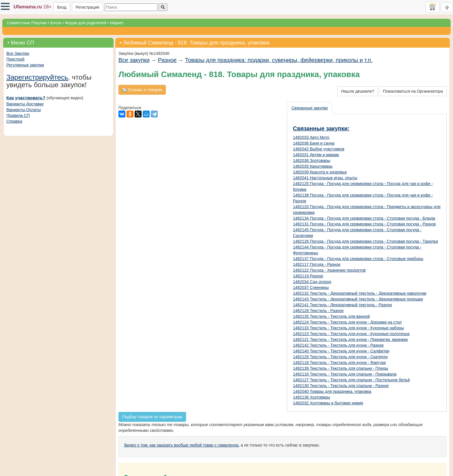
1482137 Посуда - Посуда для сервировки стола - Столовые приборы (358, 259)
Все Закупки (18, 53)
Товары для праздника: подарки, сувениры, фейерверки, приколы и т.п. (279, 60)
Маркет (117, 23)
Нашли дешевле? (358, 91)
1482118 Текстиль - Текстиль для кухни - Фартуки (339, 363)
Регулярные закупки (25, 65)
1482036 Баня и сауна (314, 143)
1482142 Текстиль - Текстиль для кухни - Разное (338, 345)
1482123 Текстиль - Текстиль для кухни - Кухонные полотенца (351, 334)
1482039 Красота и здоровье (320, 172)
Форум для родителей (86, 23)
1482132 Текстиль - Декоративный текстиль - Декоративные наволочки (360, 293)
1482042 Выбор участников (319, 149)
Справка (14, 121)
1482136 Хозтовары (312, 397)
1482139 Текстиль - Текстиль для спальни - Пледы (340, 368)
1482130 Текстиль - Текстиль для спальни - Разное (341, 386)
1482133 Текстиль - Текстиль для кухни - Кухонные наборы (348, 328)
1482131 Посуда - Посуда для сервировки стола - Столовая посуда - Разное (364, 224)
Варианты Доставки (25, 104)
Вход (62, 7)
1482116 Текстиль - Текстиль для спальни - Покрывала (345, 374)
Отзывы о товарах (142, 90)
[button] (5, 6)
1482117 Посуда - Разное (317, 264)
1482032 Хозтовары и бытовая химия (328, 403)
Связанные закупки (310, 108)
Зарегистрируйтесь (37, 77)
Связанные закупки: (321, 128)
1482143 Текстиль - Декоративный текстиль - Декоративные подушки (358, 299)
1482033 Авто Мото (311, 137)
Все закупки (134, 60)
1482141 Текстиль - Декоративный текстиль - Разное (342, 305)
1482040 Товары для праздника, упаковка (332, 391)
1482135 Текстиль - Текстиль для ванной (331, 316)
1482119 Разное (308, 276)
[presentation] (310, 108)
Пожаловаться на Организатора (413, 91)
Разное (167, 60)
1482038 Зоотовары (312, 160)
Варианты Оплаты (24, 110)
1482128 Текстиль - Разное (318, 311)
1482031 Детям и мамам (316, 155)
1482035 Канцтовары (313, 166)
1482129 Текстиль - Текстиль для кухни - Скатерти (340, 357)
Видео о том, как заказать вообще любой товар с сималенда (181, 445)
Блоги (56, 23)
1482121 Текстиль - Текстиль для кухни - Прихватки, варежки (350, 339)
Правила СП (18, 115)
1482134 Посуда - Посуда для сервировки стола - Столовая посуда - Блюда (364, 218)
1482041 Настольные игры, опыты (325, 178)
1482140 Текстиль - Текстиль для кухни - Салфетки (341, 351)
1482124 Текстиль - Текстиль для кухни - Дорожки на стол (347, 322)
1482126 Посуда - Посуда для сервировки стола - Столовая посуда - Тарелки (365, 241)
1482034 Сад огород (312, 282)
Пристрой (15, 59)
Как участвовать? (26, 98)
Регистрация (88, 7)
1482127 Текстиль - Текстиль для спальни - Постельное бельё (351, 380)
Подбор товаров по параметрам (152, 417)
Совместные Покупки (27, 23)
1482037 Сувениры (311, 288)
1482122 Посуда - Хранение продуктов (329, 270)
